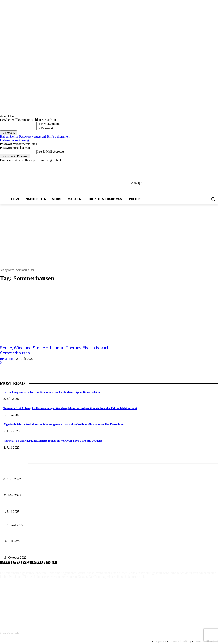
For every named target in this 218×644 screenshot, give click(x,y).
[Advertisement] (109, 235)
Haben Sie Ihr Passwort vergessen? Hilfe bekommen (35, 136)
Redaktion (7, 359)
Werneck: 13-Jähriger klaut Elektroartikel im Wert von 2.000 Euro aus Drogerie (53, 441)
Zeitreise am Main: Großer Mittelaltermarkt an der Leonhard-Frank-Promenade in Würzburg (57, 489)
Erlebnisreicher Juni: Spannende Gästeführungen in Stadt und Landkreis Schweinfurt (52, 505)
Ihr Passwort (45, 128)
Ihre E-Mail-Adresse (50, 152)
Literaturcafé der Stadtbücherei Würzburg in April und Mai (37, 472)
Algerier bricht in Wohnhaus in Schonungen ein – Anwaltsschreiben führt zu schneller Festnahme (63, 425)
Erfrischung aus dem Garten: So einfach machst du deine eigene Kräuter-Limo (52, 392)
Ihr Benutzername (48, 124)
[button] (213, 199)
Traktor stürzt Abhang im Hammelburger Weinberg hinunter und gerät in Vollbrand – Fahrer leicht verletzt (70, 408)
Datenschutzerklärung (14, 140)
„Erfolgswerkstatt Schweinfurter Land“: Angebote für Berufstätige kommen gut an (51, 535)
